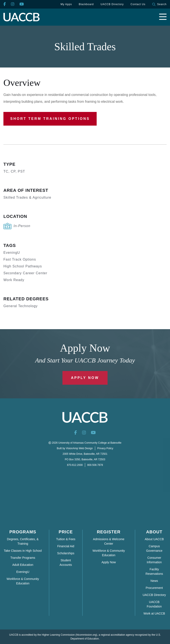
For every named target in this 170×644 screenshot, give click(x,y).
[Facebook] (5, 4)
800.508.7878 (95, 465)
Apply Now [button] (85, 378)
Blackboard (86, 4)
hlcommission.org (86, 635)
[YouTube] (22, 4)
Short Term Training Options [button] (50, 119)
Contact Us (138, 4)
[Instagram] (13, 4)
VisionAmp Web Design (79, 448)
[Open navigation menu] (163, 17)
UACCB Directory (112, 4)
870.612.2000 (75, 465)
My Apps (66, 4)
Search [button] (159, 4)
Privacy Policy (105, 448)
